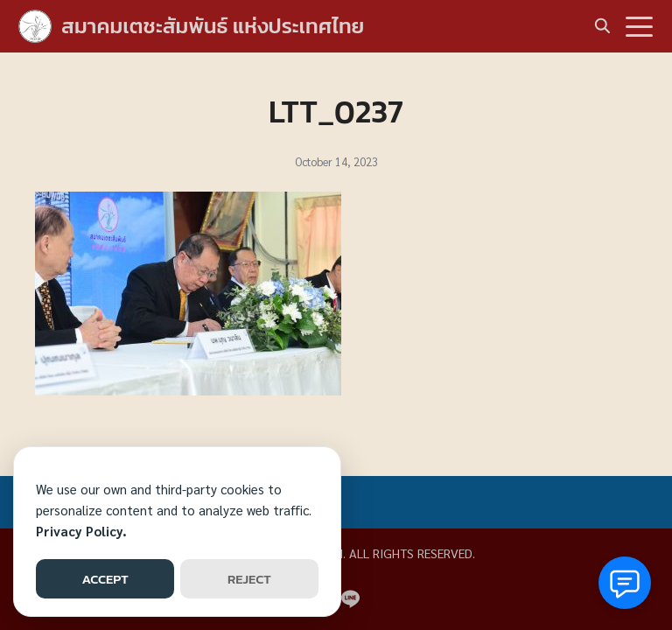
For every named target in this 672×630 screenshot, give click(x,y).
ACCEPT (105, 579)
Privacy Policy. (81, 531)
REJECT (249, 579)
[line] (350, 598)
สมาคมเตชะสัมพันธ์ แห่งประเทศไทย (213, 26)
